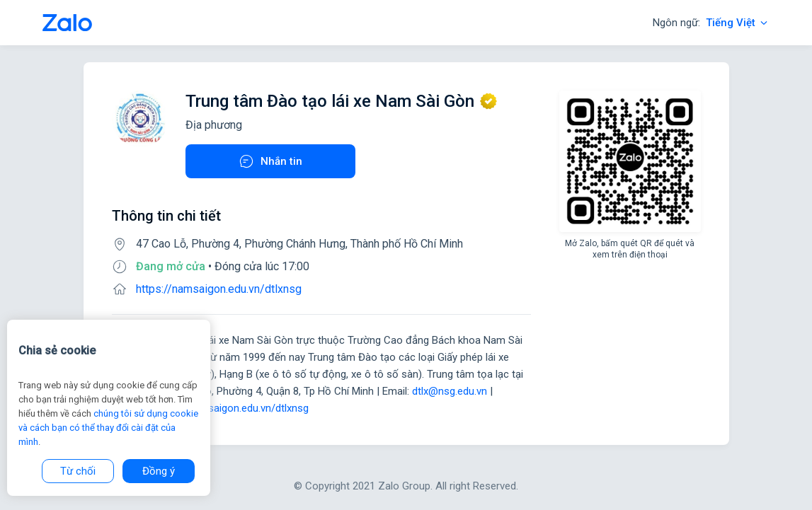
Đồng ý (159, 471)
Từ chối (78, 471)
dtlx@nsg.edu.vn (450, 391)
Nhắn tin (270, 161)
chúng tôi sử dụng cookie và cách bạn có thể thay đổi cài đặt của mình (108, 428)
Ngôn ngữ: (711, 23)
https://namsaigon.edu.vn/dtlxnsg (219, 289)
